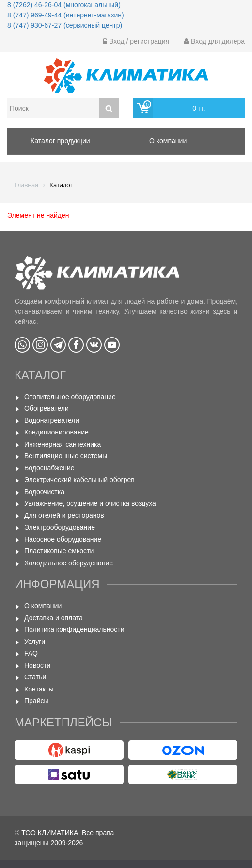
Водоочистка (44, 492)
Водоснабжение (49, 468)
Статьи (35, 677)
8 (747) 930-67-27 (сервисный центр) (65, 25)
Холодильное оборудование (69, 563)
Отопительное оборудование (70, 397)
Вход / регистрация (136, 41)
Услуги (35, 642)
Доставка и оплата (54, 618)
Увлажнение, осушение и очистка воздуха (90, 503)
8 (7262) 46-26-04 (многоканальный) (64, 5)
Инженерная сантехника (63, 444)
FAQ (31, 653)
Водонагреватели (52, 420)
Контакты (39, 689)
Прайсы (37, 701)
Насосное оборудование (63, 539)
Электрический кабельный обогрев (79, 480)
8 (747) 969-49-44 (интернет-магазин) (66, 15)
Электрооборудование (60, 527)
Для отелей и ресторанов (64, 515)
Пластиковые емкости (59, 551)
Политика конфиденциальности (74, 629)
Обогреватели (47, 408)
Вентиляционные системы (66, 456)
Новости (37, 665)
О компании (43, 606)
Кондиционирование (56, 432)
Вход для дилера (214, 41)
